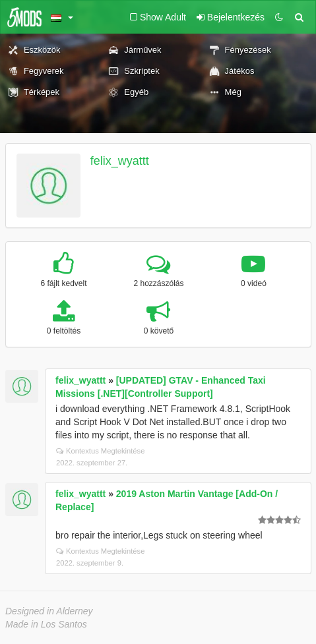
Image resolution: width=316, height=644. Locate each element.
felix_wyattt (120, 161)
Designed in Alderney (49, 611)
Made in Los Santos (46, 624)
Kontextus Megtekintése (100, 451)
